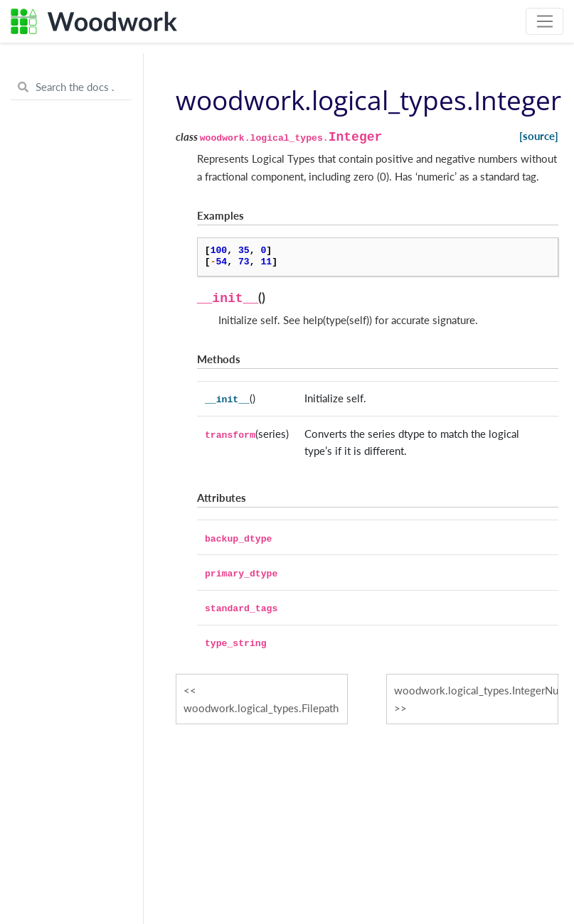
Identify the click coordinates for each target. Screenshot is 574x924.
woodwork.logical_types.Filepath (261, 708)
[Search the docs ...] (71, 87)
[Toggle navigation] (544, 21)
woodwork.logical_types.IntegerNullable (476, 690)
